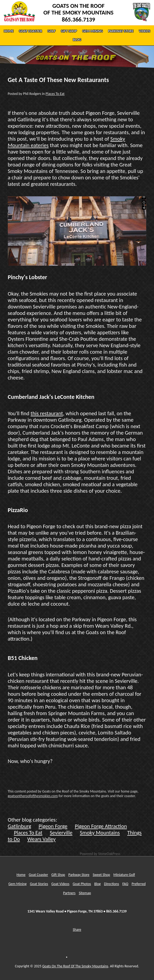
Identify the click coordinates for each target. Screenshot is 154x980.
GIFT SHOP (69, 31)
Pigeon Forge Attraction (101, 826)
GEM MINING (92, 31)
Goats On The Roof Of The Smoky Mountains (75, 966)
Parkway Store (79, 875)
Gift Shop (58, 875)
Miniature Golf (124, 875)
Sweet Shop (101, 875)
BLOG (77, 40)
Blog (98, 884)
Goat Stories (39, 884)
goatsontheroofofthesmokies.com (33, 796)
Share (77, 930)
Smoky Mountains (100, 833)
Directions (112, 884)
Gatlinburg (19, 826)
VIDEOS (145, 31)
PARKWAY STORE (121, 31)
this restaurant (47, 413)
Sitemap (85, 893)
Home (21, 875)
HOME (9, 31)
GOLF (52, 31)
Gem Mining (17, 884)
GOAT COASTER (30, 31)
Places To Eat (55, 94)
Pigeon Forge (53, 826)
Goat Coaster (38, 875)
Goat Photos (82, 884)
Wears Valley (42, 839)
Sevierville (61, 833)
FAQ (125, 884)
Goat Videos (60, 884)
